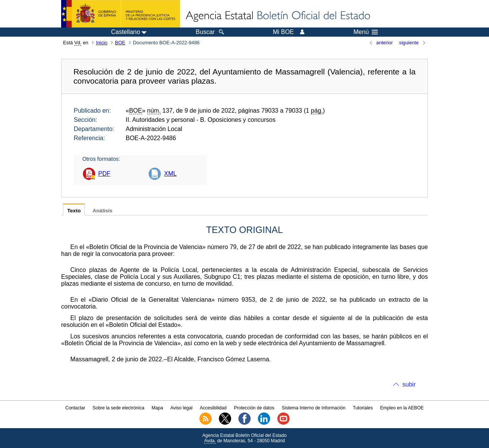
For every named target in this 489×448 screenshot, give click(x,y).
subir (409, 384)
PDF (104, 174)
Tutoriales (363, 408)
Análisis (102, 211)
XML (170, 174)
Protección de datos (254, 408)
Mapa (157, 408)
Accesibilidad (213, 408)
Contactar (75, 408)
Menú (366, 32)
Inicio (102, 43)
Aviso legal (181, 408)
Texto (74, 211)
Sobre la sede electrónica (118, 408)
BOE (120, 43)
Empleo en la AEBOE (402, 408)
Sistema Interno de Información (314, 408)
